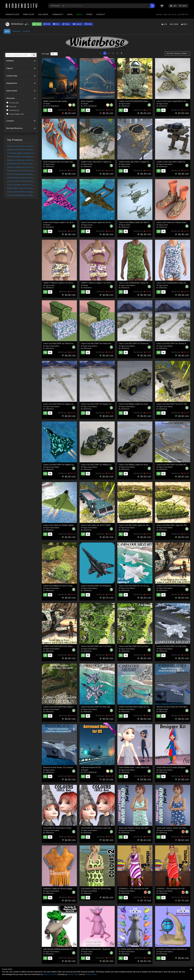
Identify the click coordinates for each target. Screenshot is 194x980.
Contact (101, 14)
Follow (37, 24)
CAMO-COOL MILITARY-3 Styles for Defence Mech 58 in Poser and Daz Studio (114, 162)
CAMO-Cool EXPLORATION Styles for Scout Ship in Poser (30, 181)
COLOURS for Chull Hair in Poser (57, 828)
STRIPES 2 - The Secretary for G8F (134, 888)
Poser (89, 14)
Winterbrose (55, 106)
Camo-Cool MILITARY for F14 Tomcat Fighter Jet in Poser (143, 646)
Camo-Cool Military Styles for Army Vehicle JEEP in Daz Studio (145, 404)
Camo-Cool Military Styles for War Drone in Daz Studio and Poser (146, 222)
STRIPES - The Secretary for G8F (171, 888)
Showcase (16, 31)
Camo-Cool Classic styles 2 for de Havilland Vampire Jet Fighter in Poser (74, 222)
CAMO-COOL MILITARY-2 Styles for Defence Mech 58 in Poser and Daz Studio (152, 162)
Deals (79, 14)
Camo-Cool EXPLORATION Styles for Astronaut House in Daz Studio (72, 707)
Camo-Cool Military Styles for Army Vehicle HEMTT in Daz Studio (32, 185)
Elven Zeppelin (87, 101)
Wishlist (88, 24)
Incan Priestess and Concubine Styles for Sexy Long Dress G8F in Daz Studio (76, 162)
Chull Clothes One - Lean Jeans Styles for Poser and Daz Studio (146, 767)
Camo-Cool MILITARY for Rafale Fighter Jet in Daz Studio (67, 465)
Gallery (66, 24)
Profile (47, 24)
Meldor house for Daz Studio (55, 101)
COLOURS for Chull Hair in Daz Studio (97, 828)
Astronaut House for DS (91, 767)
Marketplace (12, 14)
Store (56, 24)
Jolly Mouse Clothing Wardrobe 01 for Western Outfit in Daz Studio (71, 949)
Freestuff (77, 24)
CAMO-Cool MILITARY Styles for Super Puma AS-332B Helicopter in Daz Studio (152, 707)
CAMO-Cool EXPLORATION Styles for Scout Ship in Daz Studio (32, 150)
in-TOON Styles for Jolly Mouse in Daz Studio (138, 949)
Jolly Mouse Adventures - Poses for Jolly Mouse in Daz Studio (107, 949)
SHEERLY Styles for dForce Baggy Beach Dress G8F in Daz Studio (71, 888)
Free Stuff (29, 14)
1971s (48, 106)
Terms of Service (50, 974)
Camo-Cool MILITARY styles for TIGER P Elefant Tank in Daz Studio (147, 525)
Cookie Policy (73, 974)
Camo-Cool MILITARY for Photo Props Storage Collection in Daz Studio (73, 343)
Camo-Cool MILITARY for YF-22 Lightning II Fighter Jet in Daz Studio (148, 586)
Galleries (43, 14)
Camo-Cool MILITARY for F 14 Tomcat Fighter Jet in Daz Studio (108, 646)
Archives (27, 31)
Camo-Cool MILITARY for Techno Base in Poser (139, 343)
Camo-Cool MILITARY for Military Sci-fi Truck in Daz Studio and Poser (110, 465)
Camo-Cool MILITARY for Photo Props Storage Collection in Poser (109, 343)
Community (58, 14)
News (70, 14)
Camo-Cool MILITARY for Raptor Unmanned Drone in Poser (68, 404)
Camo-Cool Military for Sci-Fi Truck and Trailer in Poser (29, 167)
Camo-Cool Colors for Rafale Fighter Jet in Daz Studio (66, 525)
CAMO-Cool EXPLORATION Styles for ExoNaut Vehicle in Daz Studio (148, 101)
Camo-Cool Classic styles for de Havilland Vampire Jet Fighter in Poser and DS (114, 222)
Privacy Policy (91, 974)
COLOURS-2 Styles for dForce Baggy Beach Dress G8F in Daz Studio (110, 888)
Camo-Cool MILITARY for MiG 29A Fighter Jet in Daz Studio (106, 707)
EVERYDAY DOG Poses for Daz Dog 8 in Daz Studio (28, 164)
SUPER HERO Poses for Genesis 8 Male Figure (26, 188)
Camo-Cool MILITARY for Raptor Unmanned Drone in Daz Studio (108, 404)
